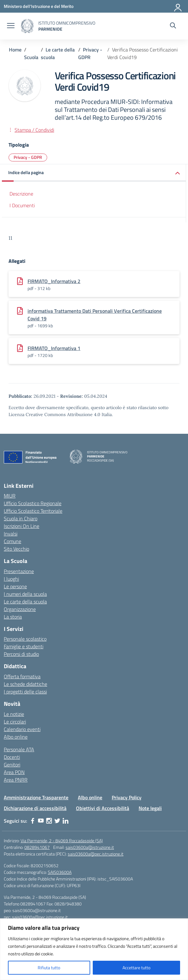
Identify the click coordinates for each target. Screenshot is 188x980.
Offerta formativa (22, 676)
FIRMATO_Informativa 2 (54, 281)
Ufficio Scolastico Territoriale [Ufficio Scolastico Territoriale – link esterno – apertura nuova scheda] (33, 511)
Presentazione (19, 571)
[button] (94, 173)
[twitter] (57, 821)
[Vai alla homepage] (27, 26)
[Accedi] (178, 6)
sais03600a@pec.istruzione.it (96, 854)
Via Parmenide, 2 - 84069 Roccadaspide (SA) (62, 841)
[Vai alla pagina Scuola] (31, 57)
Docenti (12, 757)
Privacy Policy (127, 797)
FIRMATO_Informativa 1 (54, 348)
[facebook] (33, 821)
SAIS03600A (60, 872)
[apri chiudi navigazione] (11, 26)
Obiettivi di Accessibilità (103, 808)
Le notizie (14, 714)
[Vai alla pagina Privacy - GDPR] (90, 53)
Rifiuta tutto (49, 968)
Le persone (15, 586)
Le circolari (15, 722)
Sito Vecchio (16, 549)
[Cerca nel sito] (173, 26)
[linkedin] (66, 821)
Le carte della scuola (25, 602)
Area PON (14, 772)
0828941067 (37, 847)
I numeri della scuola (25, 594)
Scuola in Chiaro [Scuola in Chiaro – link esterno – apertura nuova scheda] (21, 518)
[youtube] (41, 821)
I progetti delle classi (25, 692)
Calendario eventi (22, 729)
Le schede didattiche (25, 684)
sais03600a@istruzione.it (90, 847)
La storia (13, 617)
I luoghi (11, 579)
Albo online (16, 737)
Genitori (12, 765)
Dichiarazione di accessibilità (35, 808)
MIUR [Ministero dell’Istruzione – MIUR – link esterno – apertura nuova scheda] (10, 496)
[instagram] (49, 821)
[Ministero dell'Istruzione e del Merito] (39, 6)
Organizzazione (20, 609)
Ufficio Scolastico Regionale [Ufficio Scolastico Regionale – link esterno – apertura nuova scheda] (33, 503)
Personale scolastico (25, 639)
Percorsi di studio (21, 654)
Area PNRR (16, 780)
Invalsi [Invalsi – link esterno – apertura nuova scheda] (11, 534)
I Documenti (22, 205)
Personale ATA (19, 749)
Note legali (150, 808)
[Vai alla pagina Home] (15, 50)
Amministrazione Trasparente (36, 797)
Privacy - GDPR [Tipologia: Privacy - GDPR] (28, 157)
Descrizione (21, 194)
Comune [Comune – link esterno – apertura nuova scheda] (13, 541)
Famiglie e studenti (24, 646)
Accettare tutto (136, 968)
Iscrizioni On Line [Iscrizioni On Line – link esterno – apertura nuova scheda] (22, 526)
